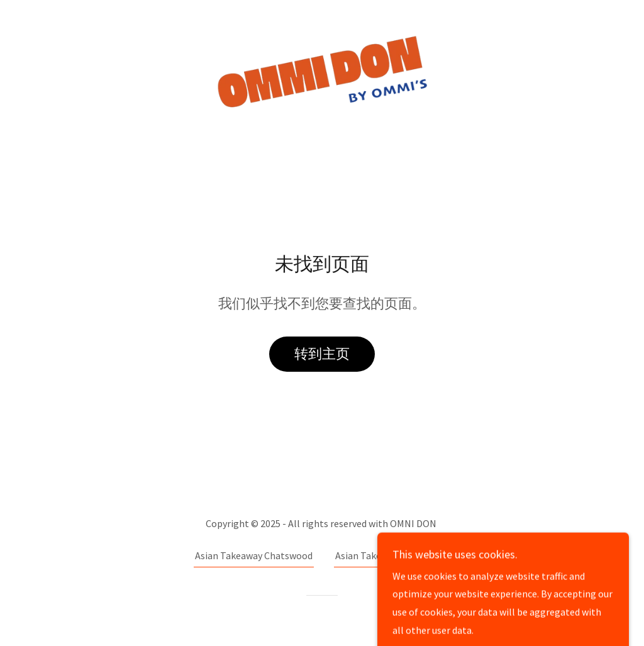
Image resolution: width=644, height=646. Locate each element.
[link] (322, 71)
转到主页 (322, 354)
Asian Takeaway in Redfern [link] (392, 555)
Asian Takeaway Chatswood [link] (254, 555)
